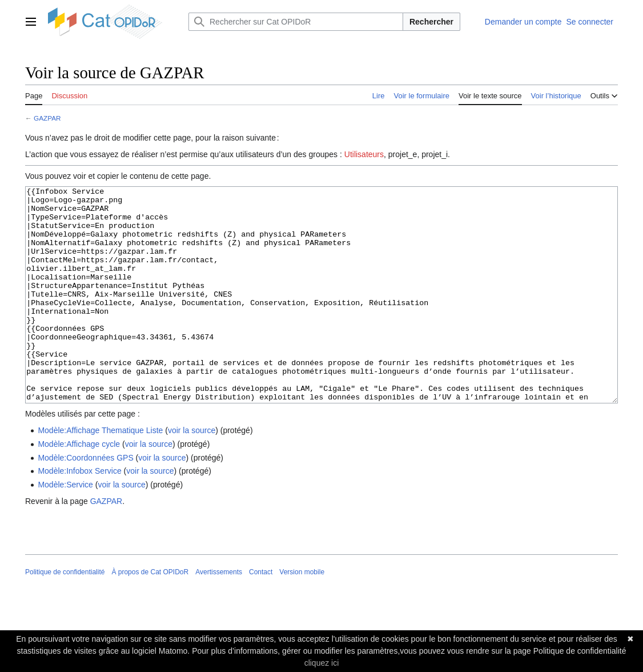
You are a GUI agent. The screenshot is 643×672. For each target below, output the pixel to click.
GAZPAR (47, 118)
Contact (261, 615)
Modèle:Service (65, 527)
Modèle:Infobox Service (79, 514)
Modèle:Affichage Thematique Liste (100, 473)
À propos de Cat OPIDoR (150, 615)
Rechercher (431, 22)
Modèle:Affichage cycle (79, 487)
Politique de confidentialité (65, 615)
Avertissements (219, 615)
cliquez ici (322, 663)
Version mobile (302, 615)
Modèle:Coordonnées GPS (85, 501)
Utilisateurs (364, 154)
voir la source (192, 473)
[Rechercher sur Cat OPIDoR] (296, 22)
